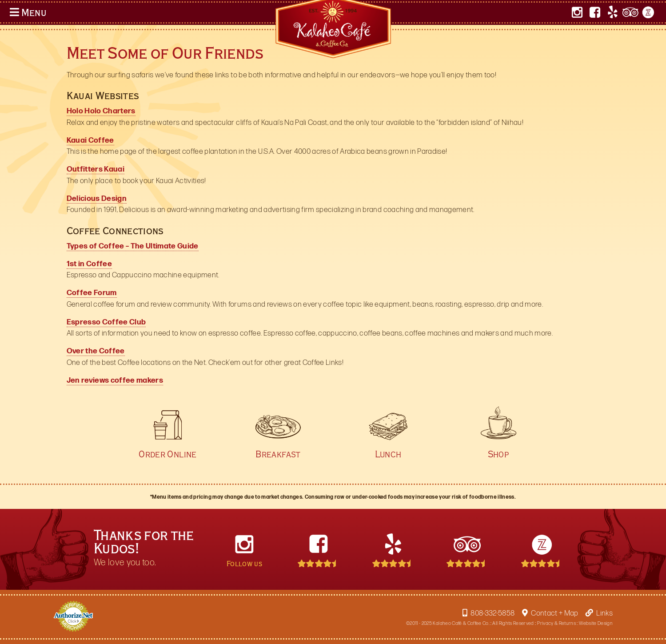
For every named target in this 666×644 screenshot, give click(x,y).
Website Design (596, 623)
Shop (499, 449)
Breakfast (278, 449)
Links (599, 613)
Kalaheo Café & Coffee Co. (461, 623)
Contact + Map (550, 613)
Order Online (167, 449)
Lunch (388, 449)
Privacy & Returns (556, 623)
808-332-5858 (489, 613)
